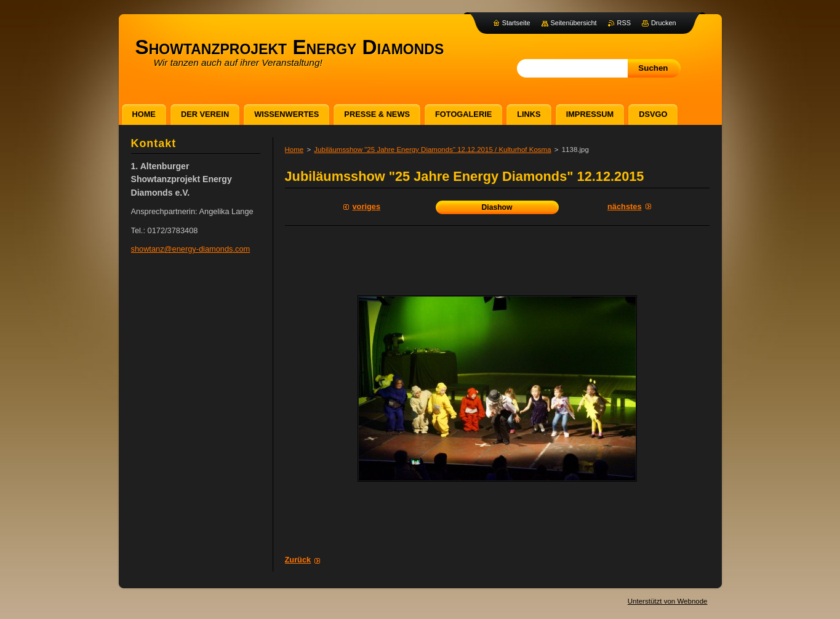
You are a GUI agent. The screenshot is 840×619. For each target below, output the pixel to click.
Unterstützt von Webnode (668, 601)
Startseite (516, 23)
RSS (624, 23)
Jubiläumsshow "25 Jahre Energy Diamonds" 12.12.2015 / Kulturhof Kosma (432, 150)
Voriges (367, 206)
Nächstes (624, 206)
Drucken (664, 23)
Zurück (298, 560)
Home (294, 150)
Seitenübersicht (574, 23)
